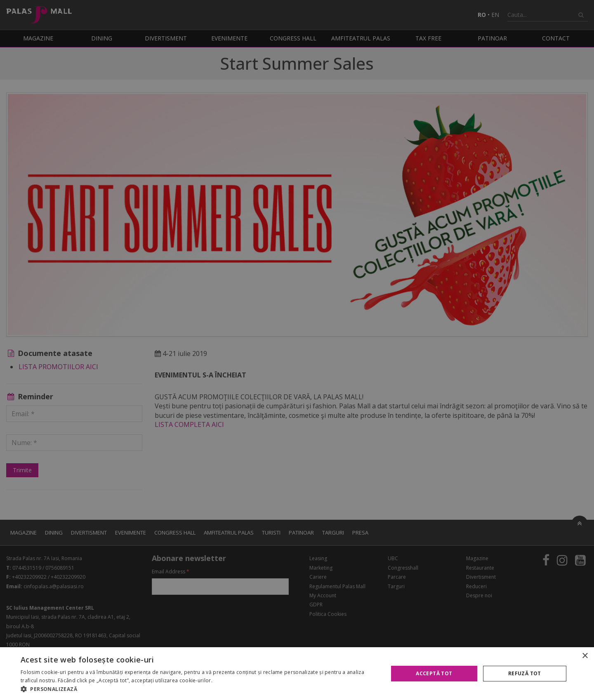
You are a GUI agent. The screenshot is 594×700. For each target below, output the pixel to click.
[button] (199, 689)
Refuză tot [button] (525, 673)
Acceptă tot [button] (434, 673)
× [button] (585, 656)
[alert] (297, 350)
